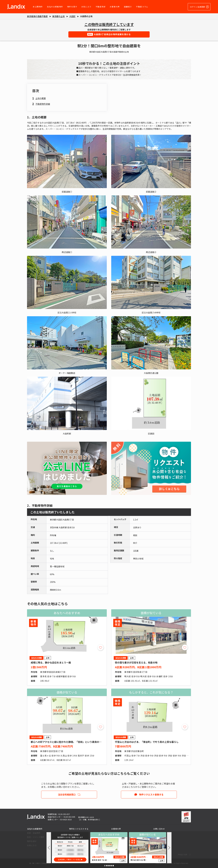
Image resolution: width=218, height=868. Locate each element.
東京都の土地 (58, 16)
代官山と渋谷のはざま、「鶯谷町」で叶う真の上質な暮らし (147, 742)
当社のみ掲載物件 (55, 7)
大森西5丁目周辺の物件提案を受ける (109, 34)
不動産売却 (101, 7)
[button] (105, 866)
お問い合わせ (159, 829)
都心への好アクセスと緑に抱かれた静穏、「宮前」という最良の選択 (67, 742)
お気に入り (86, 7)
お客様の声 (115, 7)
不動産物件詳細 (43, 104)
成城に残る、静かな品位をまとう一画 (51, 662)
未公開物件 (38, 7)
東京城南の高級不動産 (37, 16)
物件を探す (72, 7)
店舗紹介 (128, 7)
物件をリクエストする (79, 829)
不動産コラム (142, 7)
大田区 (72, 16)
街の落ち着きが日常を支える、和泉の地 (136, 662)
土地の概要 (41, 98)
